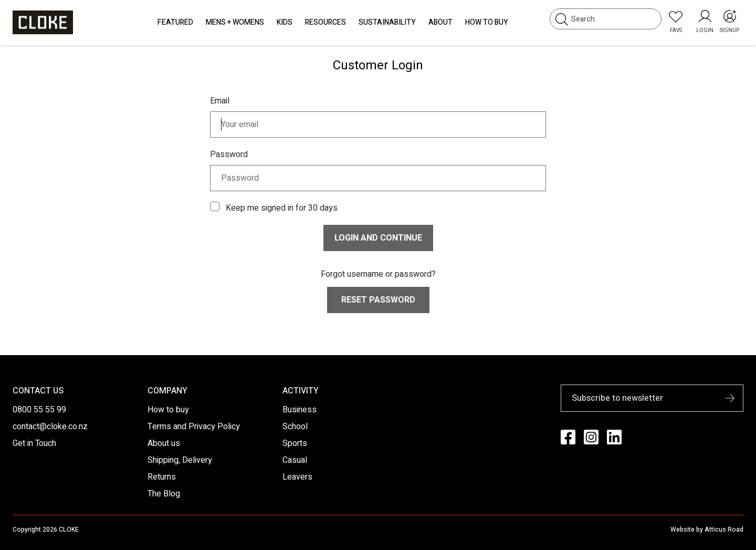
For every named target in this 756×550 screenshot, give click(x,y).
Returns (162, 477)
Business (300, 410)
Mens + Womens (235, 22)
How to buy (168, 410)
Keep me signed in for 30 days (282, 208)
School (295, 427)
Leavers (297, 477)
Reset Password (378, 300)
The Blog (164, 494)
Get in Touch (34, 443)
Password (229, 154)
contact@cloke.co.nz (50, 427)
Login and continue (378, 238)
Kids (285, 22)
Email (220, 101)
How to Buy (487, 22)
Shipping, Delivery (180, 460)
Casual (295, 460)
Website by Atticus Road (707, 530)
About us (164, 443)
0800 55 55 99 (39, 410)
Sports (295, 443)
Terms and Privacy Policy (194, 427)
